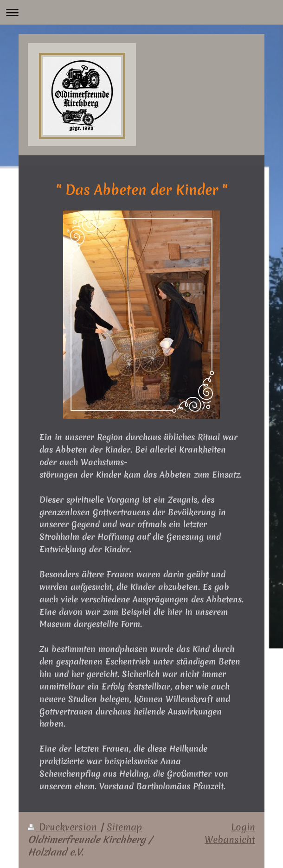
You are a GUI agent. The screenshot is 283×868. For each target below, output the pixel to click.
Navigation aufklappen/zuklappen (141, 12)
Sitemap (124, 827)
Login (243, 827)
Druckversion (64, 827)
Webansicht (230, 840)
